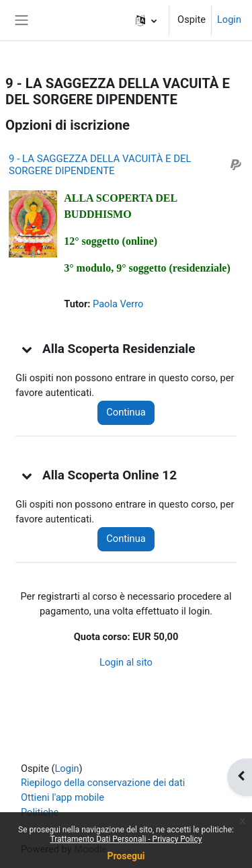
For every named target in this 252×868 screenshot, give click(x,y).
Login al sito (126, 662)
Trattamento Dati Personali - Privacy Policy (126, 839)
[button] (146, 20)
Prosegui (126, 856)
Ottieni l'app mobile (62, 797)
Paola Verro (118, 304)
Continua (126, 412)
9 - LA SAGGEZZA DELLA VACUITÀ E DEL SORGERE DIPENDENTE (100, 165)
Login (229, 19)
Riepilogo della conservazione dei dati (103, 783)
